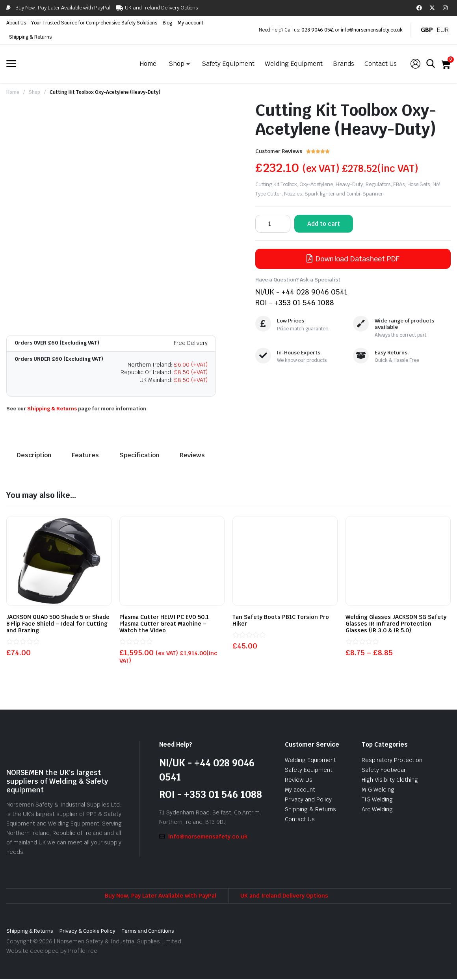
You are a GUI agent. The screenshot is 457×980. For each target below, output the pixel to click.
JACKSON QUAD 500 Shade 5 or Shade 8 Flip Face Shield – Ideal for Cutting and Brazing (58, 624)
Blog (167, 23)
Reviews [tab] (192, 455)
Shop (34, 92)
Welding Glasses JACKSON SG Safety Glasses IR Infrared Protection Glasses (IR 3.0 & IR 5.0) (396, 624)
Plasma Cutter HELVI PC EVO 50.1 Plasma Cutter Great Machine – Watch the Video (164, 624)
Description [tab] (34, 455)
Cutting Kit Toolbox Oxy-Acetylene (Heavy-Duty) (105, 92)
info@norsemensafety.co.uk (372, 30)
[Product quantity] (273, 224)
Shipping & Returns (30, 37)
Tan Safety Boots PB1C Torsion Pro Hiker (281, 620)
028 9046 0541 (318, 30)
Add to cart (324, 224)
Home (13, 92)
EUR (443, 30)
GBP (427, 30)
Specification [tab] (139, 455)
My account (190, 23)
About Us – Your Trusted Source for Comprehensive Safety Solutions (82, 23)
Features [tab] (85, 455)
